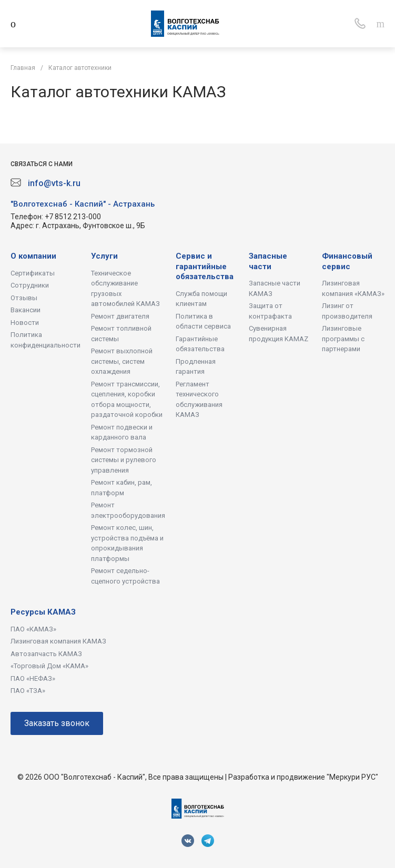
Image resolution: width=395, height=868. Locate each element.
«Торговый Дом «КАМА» (49, 666)
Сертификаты (33, 273)
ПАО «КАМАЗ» (33, 629)
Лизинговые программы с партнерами (343, 339)
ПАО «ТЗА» (28, 691)
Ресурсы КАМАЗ (43, 612)
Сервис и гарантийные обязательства (205, 266)
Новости (25, 323)
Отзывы (24, 298)
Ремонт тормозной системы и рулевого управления (124, 460)
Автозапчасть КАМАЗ (46, 654)
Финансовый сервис (347, 261)
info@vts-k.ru (54, 183)
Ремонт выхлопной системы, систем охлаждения (122, 361)
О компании (33, 256)
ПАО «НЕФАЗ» (33, 678)
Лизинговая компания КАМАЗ (58, 641)
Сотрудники (30, 285)
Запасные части (268, 261)
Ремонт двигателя (120, 316)
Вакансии (26, 310)
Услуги (104, 256)
